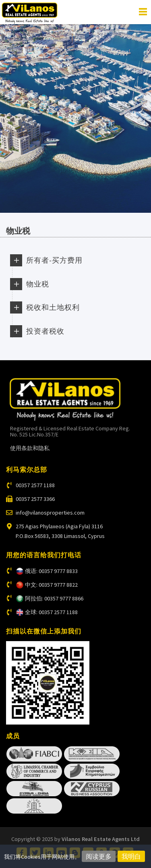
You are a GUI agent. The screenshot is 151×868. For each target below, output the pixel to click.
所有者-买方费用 (54, 260)
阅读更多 (99, 856)
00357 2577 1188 (35, 485)
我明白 (131, 856)
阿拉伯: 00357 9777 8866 (54, 598)
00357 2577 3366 (35, 499)
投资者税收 (45, 331)
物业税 (38, 284)
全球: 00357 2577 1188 (51, 612)
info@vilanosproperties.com (50, 513)
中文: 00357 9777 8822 (51, 585)
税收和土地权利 (53, 307)
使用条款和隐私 (30, 448)
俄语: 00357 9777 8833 (51, 571)
